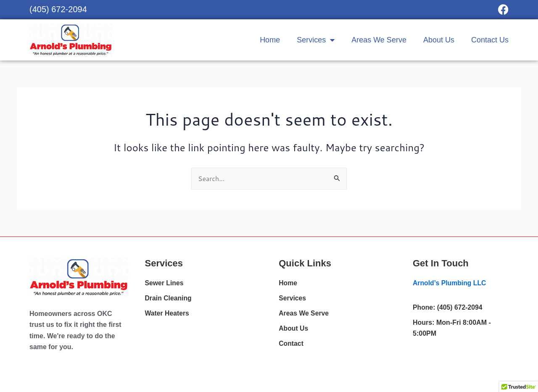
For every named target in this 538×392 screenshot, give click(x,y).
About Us (439, 40)
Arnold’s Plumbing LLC (450, 283)
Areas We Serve (379, 40)
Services (316, 40)
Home (270, 40)
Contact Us (490, 40)
